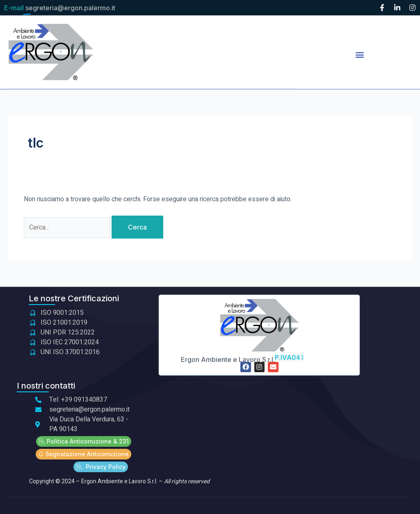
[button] (360, 54)
